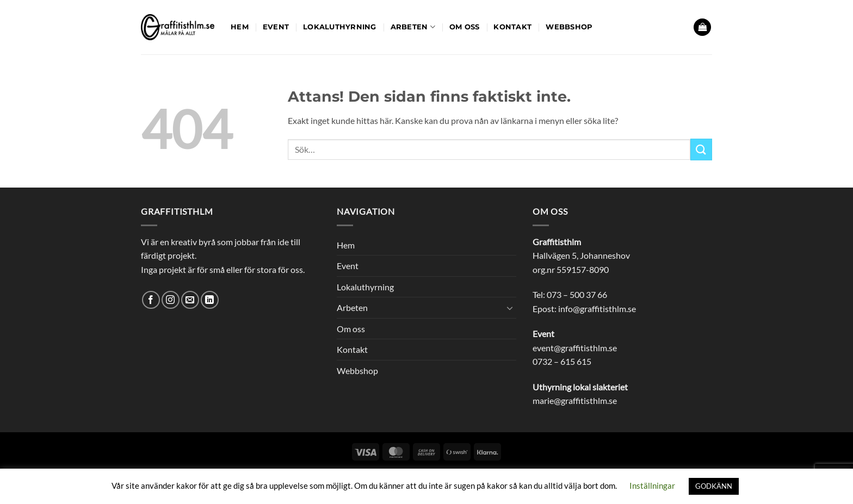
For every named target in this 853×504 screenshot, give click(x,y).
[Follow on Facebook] (151, 300)
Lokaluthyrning (340, 27)
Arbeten (413, 27)
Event (276, 27)
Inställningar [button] (652, 486)
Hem (240, 27)
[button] (702, 27)
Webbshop (569, 27)
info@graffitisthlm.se (597, 309)
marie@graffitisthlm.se (575, 400)
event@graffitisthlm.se (575, 348)
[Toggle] (510, 308)
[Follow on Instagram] (171, 300)
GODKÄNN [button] (714, 486)
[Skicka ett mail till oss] (190, 300)
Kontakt (512, 27)
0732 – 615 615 (562, 361)
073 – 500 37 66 (577, 294)
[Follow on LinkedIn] (210, 300)
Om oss (465, 27)
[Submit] (701, 149)
